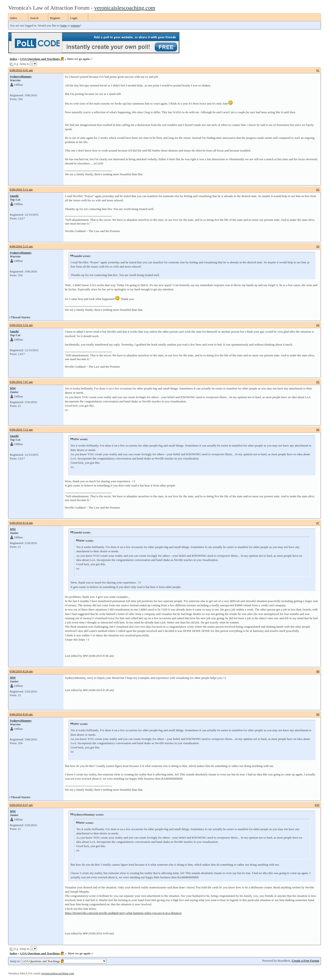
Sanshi (14, 196)
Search (34, 18)
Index (14, 18)
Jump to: (58, 961)
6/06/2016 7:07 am (21, 382)
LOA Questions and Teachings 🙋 (42, 59)
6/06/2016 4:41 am (21, 70)
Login (74, 18)
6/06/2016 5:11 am (21, 189)
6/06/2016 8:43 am (21, 714)
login (64, 25)
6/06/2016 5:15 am (21, 246)
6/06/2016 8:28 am (21, 671)
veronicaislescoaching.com (125, 8)
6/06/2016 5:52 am (21, 325)
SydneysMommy (21, 76)
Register (55, 18)
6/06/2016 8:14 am (21, 523)
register (75, 25)
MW (13, 388)
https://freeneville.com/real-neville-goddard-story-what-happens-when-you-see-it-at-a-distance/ (123, 913)
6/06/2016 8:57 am (21, 805)
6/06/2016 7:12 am (21, 430)
